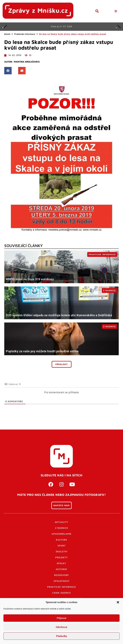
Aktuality (61, 522)
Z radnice (62, 528)
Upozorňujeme (62, 534)
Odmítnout (61, 627)
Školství (62, 552)
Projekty (61, 557)
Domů (7, 34)
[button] (118, 602)
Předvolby (61, 636)
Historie (61, 569)
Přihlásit (62, 364)
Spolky (61, 563)
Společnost (62, 581)
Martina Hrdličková (27, 62)
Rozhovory (62, 575)
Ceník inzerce (62, 593)
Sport (62, 546)
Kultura (61, 540)
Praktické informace (25, 34)
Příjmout (61, 618)
